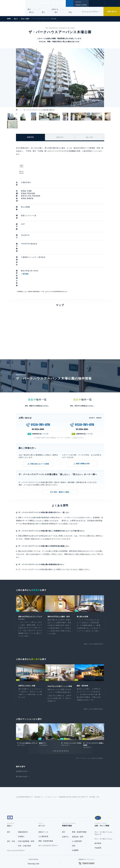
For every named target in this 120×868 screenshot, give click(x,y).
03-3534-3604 (82, 386)
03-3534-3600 (38, 386)
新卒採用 (98, 804)
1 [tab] (52, 711)
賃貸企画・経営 (78, 798)
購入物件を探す (22, 737)
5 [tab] (59, 711)
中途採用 (98, 809)
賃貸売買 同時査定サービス (52, 480)
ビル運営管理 (43, 797)
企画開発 (75, 811)
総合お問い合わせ (38, 859)
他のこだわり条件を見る (93, 601)
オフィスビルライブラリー (48, 806)
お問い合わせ (112, 11)
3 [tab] (56, 711)
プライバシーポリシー (57, 859)
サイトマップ (84, 859)
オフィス (38, 3)
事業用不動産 (50, 3)
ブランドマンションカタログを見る (89, 718)
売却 (74, 807)
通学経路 (36, 242)
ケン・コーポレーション (103, 800)
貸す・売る (11, 802)
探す (29, 9)
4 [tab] (57, 711)
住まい (29, 3)
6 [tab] (61, 711)
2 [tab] (54, 711)
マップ (46, 390)
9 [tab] (66, 711)
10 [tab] (68, 711)
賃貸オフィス (43, 793)
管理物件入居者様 (81, 5)
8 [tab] (64, 711)
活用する (55, 9)
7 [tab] (63, 711)
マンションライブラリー (90, 12)
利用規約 (72, 859)
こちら (72, 526)
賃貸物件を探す (22, 731)
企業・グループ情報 (65, 3)
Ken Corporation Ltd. (13, 8)
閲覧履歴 (96, 5)
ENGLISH (78, 2)
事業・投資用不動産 (46, 802)
